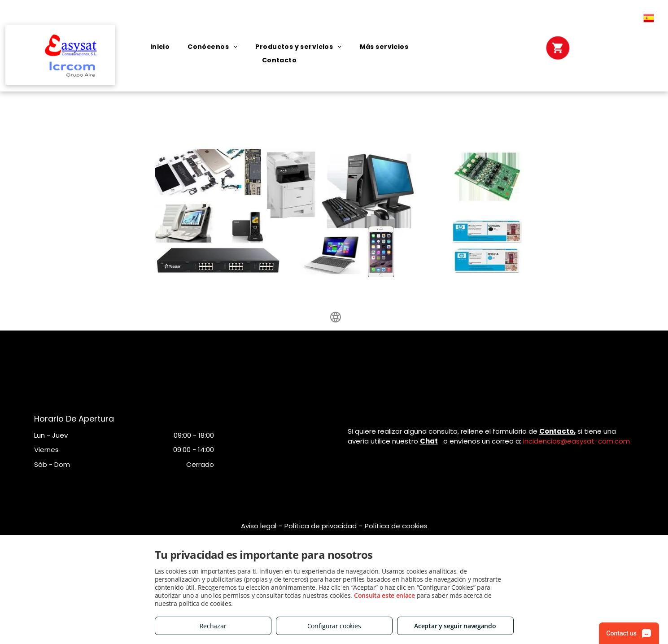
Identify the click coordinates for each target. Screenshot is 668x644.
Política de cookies (396, 526)
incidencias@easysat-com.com (576, 441)
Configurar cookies (334, 626)
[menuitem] (160, 47)
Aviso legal (259, 526)
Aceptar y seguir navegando (455, 626)
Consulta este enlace (384, 595)
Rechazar (213, 626)
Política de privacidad (321, 526)
